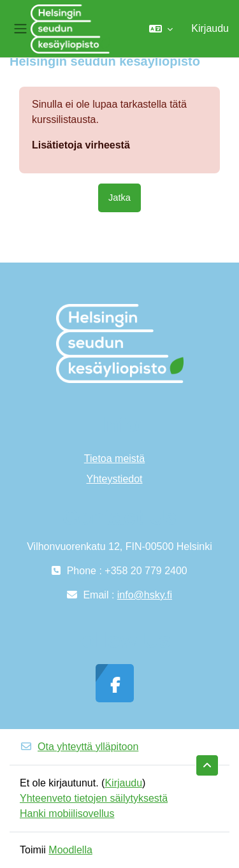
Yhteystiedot (114, 479)
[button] (161, 29)
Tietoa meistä (114, 459)
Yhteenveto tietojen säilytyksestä (94, 798)
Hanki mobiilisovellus (67, 814)
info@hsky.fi (145, 595)
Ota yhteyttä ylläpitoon (79, 747)
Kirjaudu (210, 28)
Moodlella (70, 850)
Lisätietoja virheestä (81, 145)
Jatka (119, 198)
